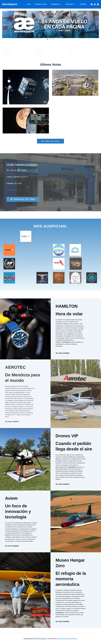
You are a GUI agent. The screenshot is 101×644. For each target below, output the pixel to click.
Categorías (58, 4)
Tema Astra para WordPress (67, 639)
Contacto (83, 4)
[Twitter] (95, 4)
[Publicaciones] (40, 53)
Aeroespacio (10, 4)
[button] (62, 4)
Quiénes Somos (20, 53)
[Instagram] (98, 4)
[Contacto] (72, 53)
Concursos (72, 4)
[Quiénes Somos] (7, 53)
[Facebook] (92, 4)
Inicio (33, 4)
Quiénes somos (44, 4)
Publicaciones (51, 53)
